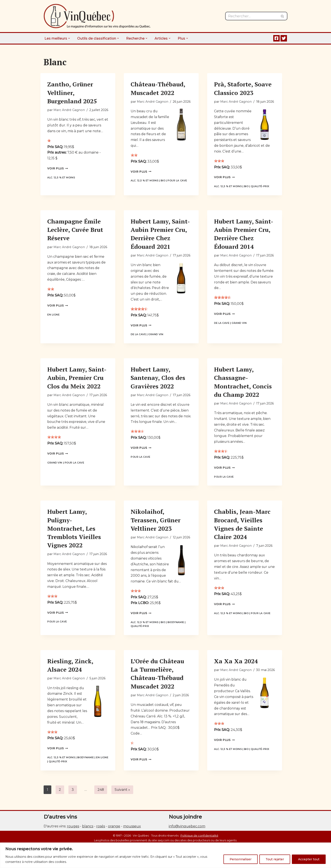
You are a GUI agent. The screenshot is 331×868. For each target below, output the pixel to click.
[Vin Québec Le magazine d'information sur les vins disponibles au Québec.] (97, 16)
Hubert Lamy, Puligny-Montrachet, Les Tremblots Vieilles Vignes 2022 (74, 531)
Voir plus (58, 169)
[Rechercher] (251, 16)
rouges (73, 831)
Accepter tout (309, 859)
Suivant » (123, 794)
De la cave (138, 336)
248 (101, 794)
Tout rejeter (275, 859)
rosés (101, 831)
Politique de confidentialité (199, 840)
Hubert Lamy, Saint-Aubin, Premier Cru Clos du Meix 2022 (77, 380)
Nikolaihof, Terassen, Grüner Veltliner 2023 (156, 522)
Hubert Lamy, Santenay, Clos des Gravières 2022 (158, 380)
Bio (163, 181)
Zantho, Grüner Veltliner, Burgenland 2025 (72, 93)
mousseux (132, 831)
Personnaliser (241, 859)
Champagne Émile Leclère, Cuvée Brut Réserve (75, 230)
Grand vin (156, 336)
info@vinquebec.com (187, 831)
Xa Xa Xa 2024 (236, 665)
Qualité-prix (260, 187)
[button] (69, 38)
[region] (165, 855)
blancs (88, 831)
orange (114, 831)
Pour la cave (177, 181)
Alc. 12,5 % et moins (61, 178)
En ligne (53, 316)
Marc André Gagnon (69, 110)
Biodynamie (176, 626)
